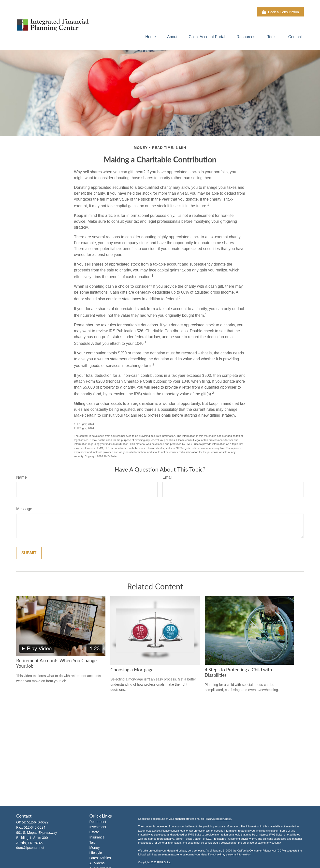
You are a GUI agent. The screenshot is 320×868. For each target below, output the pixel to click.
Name (22, 477)
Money (95, 848)
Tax (92, 842)
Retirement (98, 822)
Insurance (97, 837)
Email (167, 477)
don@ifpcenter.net (30, 848)
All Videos (97, 863)
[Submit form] (29, 553)
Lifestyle (96, 853)
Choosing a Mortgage (132, 670)
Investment (98, 827)
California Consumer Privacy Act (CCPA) (262, 851)
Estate (94, 832)
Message (24, 509)
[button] (151, 37)
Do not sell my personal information (229, 854)
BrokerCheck (223, 819)
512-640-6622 (38, 822)
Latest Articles (100, 858)
